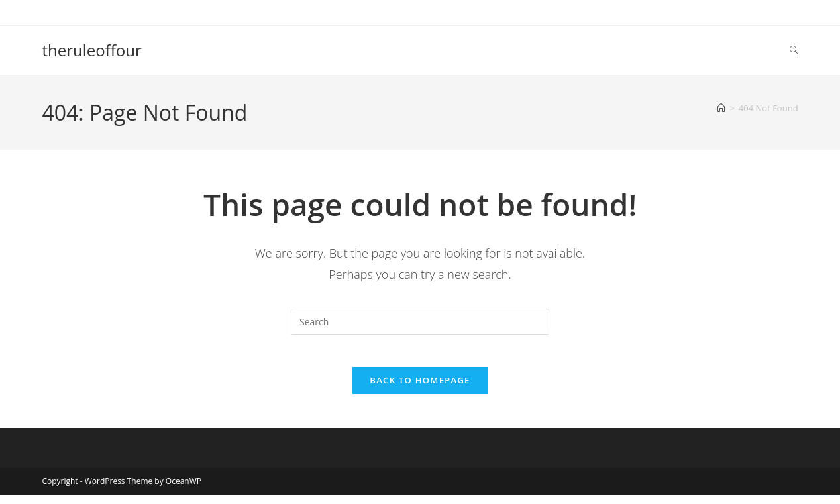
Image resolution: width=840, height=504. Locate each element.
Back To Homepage (420, 389)
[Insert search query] (420, 322)
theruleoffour (91, 50)
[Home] (721, 108)
